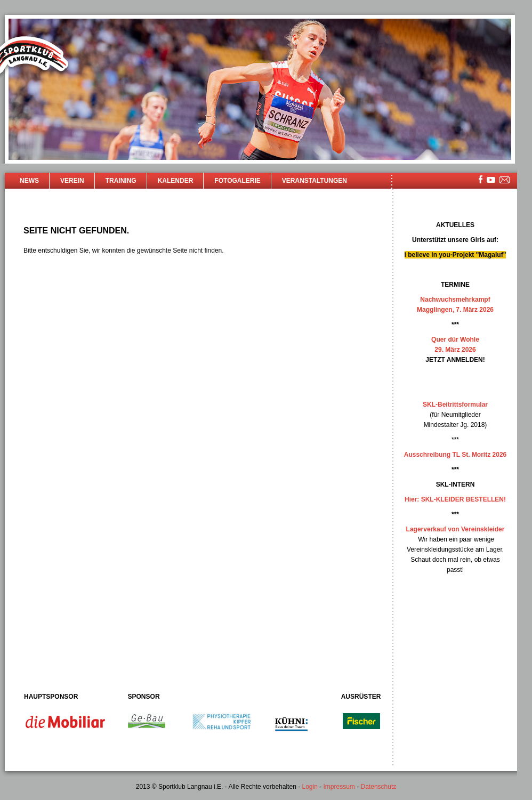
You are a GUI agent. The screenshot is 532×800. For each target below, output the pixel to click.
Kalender (176, 181)
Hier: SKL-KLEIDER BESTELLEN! (455, 499)
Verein (72, 181)
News (29, 181)
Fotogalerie (237, 181)
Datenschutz (379, 787)
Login (309, 787)
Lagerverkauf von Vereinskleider (456, 529)
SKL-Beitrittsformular (455, 405)
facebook (481, 179)
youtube (491, 180)
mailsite (505, 180)
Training (121, 181)
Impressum (339, 787)
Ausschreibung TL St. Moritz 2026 (455, 455)
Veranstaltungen (315, 181)
